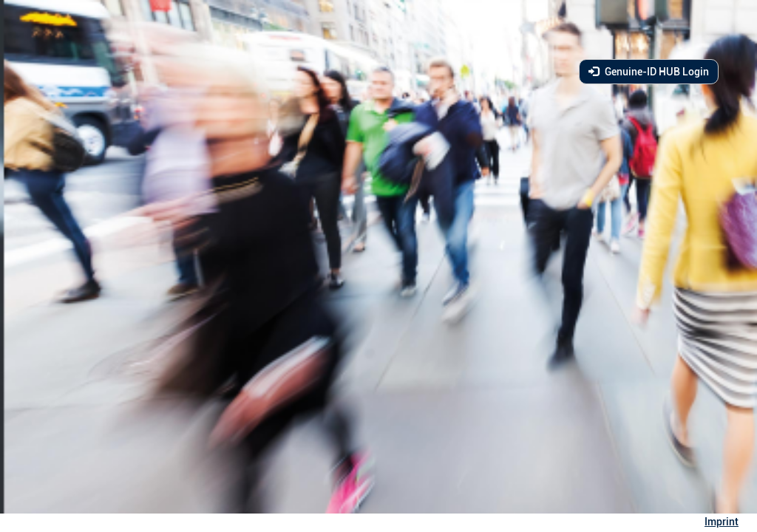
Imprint (722, 522)
